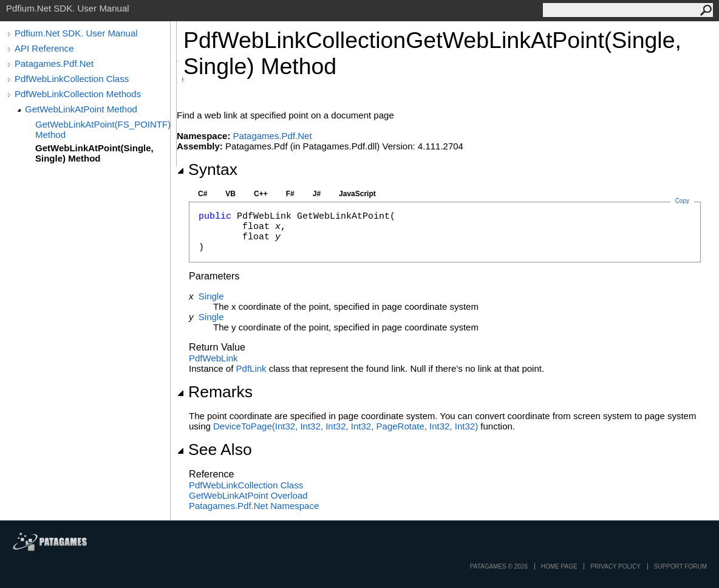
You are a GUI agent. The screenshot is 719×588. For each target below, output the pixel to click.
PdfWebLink (213, 358)
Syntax (207, 169)
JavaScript (357, 194)
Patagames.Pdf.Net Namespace (254, 506)
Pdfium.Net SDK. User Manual (76, 33)
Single (211, 296)
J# (317, 194)
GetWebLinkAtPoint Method (81, 109)
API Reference (44, 48)
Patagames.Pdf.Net (54, 63)
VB (230, 194)
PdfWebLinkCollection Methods (78, 94)
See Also (214, 450)
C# (203, 194)
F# (290, 194)
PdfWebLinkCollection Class (72, 79)
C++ (261, 194)
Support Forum (680, 566)
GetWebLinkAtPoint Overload (248, 495)
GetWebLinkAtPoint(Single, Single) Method (94, 153)
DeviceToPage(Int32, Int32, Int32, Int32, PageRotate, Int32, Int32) (346, 426)
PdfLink (251, 368)
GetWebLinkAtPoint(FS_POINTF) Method (103, 129)
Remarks (215, 392)
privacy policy (615, 566)
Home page (559, 566)
